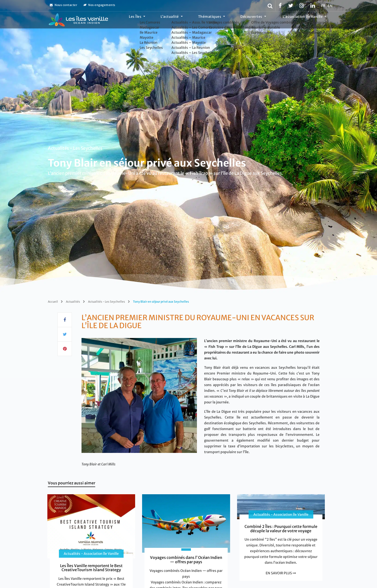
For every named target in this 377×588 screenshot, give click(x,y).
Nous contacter (63, 5)
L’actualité (195, 20)
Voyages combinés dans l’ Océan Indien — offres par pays (186, 560)
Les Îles (168, 20)
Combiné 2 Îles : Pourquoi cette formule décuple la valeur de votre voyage (281, 529)
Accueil (53, 302)
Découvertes (262, 20)
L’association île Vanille (306, 20)
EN (330, 6)
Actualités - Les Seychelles (75, 148)
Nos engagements (99, 5)
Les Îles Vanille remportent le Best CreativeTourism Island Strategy (91, 568)
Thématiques (228, 20)
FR (323, 6)
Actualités (73, 302)
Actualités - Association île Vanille (91, 554)
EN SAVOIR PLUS (281, 573)
